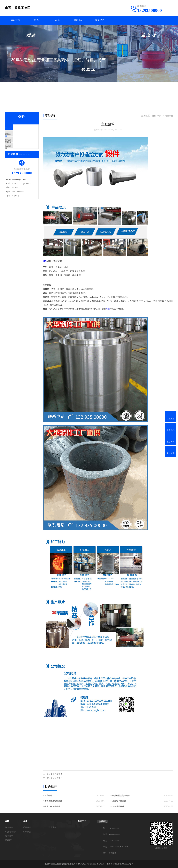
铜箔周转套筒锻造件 (121, 795)
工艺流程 (52, 827)
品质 (58, 20)
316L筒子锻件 (118, 806)
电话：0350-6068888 (112, 834)
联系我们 (100, 20)
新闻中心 (79, 20)
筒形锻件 (16, 145)
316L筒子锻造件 (119, 801)
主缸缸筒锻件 (57, 778)
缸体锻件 (16, 154)
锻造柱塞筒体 (57, 774)
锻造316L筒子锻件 (52, 806)
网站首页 (15, 20)
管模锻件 (48, 795)
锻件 (36, 20)
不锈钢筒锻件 (18, 137)
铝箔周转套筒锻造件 (53, 801)
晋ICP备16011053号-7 (124, 864)
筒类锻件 (16, 129)
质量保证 (27, 827)
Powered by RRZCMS (95, 864)
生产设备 (27, 832)
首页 (154, 116)
